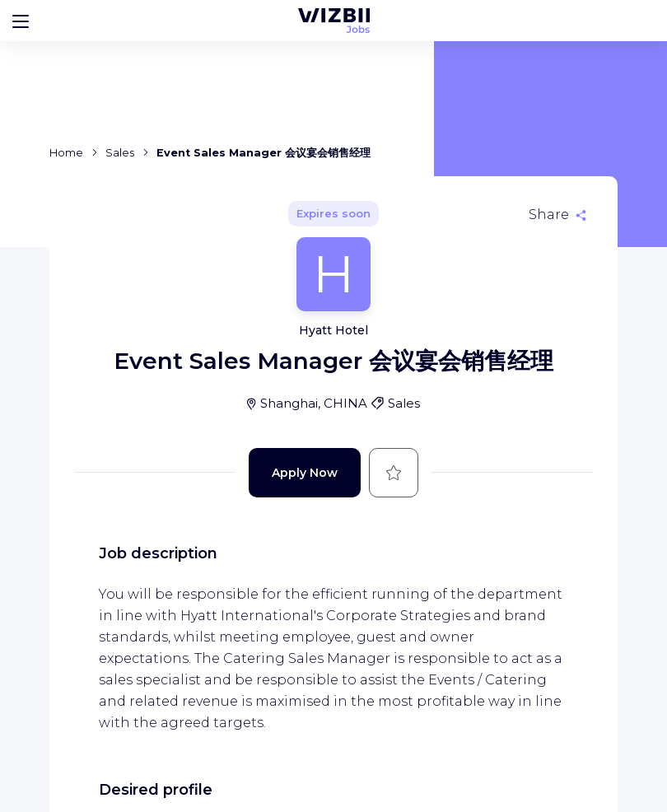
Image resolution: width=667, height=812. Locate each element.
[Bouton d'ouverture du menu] (21, 21)
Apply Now (305, 473)
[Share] (557, 215)
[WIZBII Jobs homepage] (334, 21)
